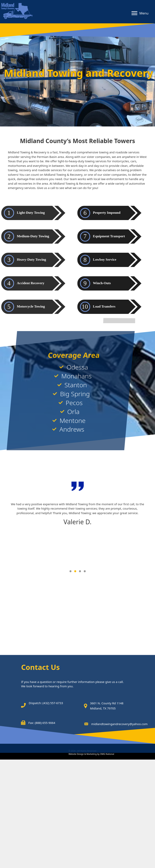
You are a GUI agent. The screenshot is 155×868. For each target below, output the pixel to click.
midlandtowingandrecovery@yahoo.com (119, 789)
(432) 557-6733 (53, 768)
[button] (134, 13)
